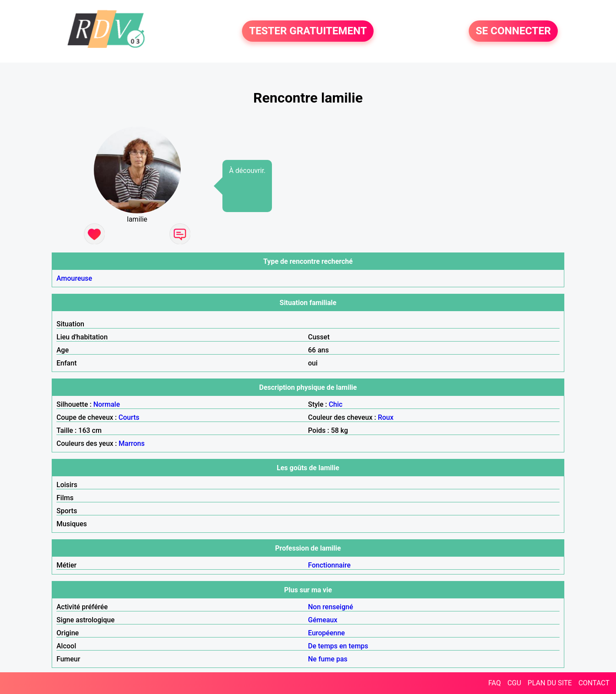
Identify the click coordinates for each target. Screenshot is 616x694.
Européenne (326, 633)
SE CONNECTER (513, 31)
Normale (107, 404)
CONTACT (594, 683)
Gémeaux (323, 620)
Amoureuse (74, 278)
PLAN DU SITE (550, 683)
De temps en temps (338, 646)
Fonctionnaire (329, 565)
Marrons (132, 443)
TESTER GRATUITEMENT (308, 31)
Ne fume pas (328, 659)
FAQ (495, 683)
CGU (514, 683)
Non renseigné (331, 607)
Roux (386, 417)
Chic (336, 404)
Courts (129, 417)
